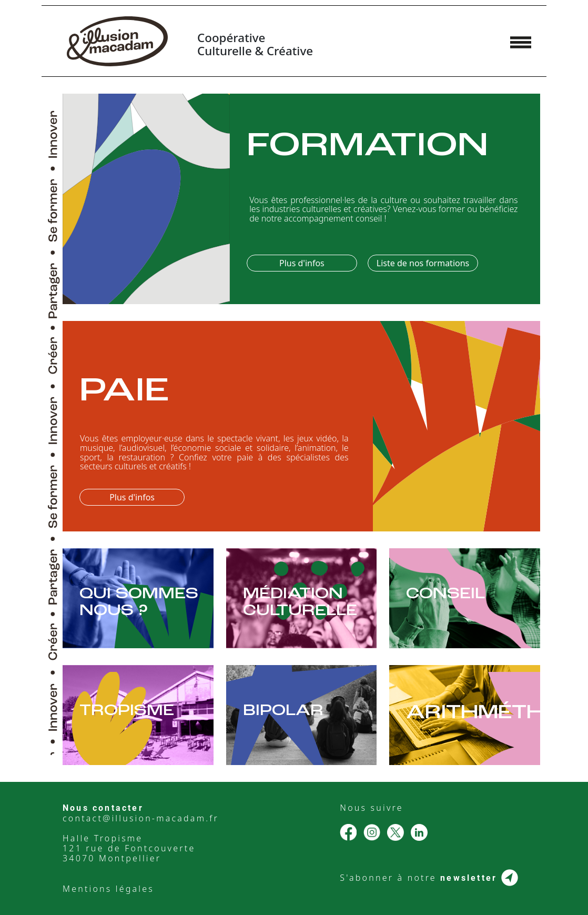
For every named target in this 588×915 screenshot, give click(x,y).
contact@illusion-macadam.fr (141, 818)
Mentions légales (108, 889)
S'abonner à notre (429, 878)
